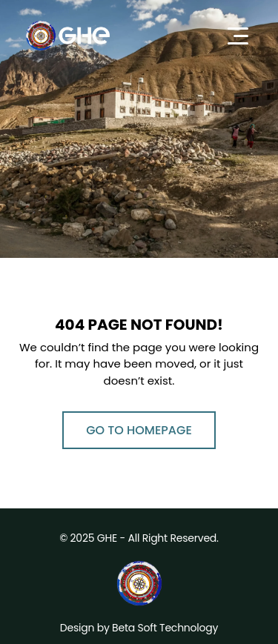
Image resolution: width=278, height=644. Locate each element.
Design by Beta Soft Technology (139, 628)
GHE (107, 538)
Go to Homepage (139, 430)
